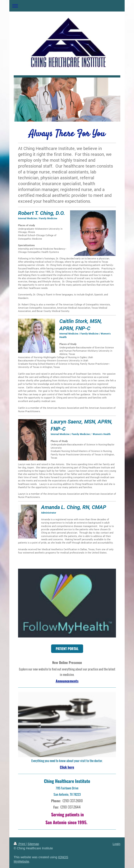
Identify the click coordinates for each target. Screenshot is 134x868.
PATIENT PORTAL (67, 649)
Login (116, 844)
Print (20, 844)
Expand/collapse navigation (67, 6)
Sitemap (33, 844)
